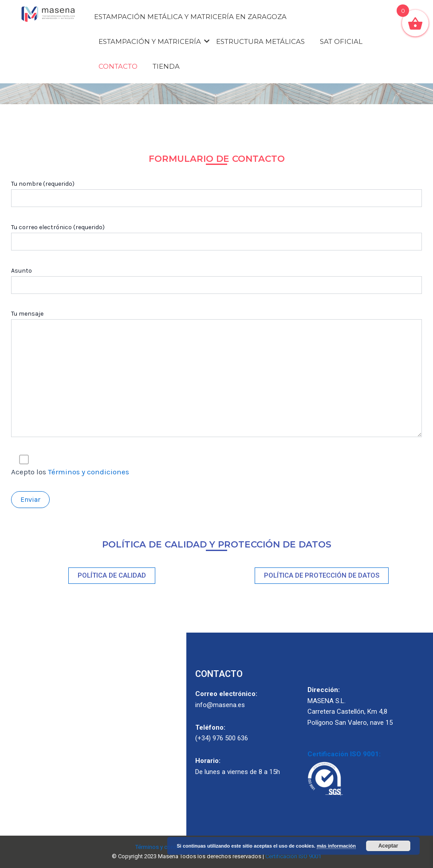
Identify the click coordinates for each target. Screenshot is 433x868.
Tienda (166, 66)
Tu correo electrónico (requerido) (216, 237)
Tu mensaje (216, 375)
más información (336, 846)
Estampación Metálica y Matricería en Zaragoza (190, 17)
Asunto (216, 280)
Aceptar (388, 846)
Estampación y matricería (151, 41)
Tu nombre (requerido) (216, 194)
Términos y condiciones (89, 472)
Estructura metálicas (260, 41)
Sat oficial (341, 41)
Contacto (118, 66)
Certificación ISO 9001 (293, 856)
